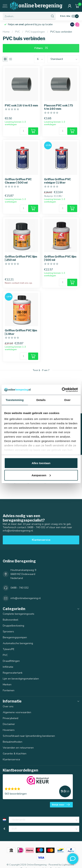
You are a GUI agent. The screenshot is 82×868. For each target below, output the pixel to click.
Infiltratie (8, 667)
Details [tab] (41, 400)
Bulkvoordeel (11, 620)
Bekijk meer (61, 805)
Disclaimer (9, 724)
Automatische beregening (18, 643)
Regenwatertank (13, 673)
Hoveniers (9, 730)
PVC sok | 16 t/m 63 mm (21, 105)
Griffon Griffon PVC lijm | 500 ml (60, 258)
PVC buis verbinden (61, 32)
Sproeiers (8, 632)
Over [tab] (67, 400)
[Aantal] (24, 131)
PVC (18, 32)
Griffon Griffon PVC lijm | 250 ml (21, 258)
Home (6, 32)
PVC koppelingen (35, 32)
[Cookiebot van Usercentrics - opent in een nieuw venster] (62, 390)
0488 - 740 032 (20, 588)
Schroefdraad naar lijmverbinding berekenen (29, 736)
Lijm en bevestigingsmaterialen (21, 679)
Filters (41, 48)
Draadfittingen (11, 661)
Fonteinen (9, 690)
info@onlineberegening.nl (26, 598)
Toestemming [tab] (15, 400)
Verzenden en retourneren (18, 748)
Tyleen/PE (9, 649)
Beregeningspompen (15, 637)
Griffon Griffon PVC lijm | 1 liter (21, 332)
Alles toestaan (41, 463)
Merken (7, 685)
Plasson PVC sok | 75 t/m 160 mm (59, 107)
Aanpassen (41, 475)
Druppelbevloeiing (13, 626)
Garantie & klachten (15, 754)
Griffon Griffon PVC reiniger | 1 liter (57, 181)
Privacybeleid (11, 718)
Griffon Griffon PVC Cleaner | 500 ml (18, 181)
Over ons (8, 706)
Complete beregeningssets (19, 614)
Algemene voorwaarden (17, 712)
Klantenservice (41, 540)
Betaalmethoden (13, 742)
